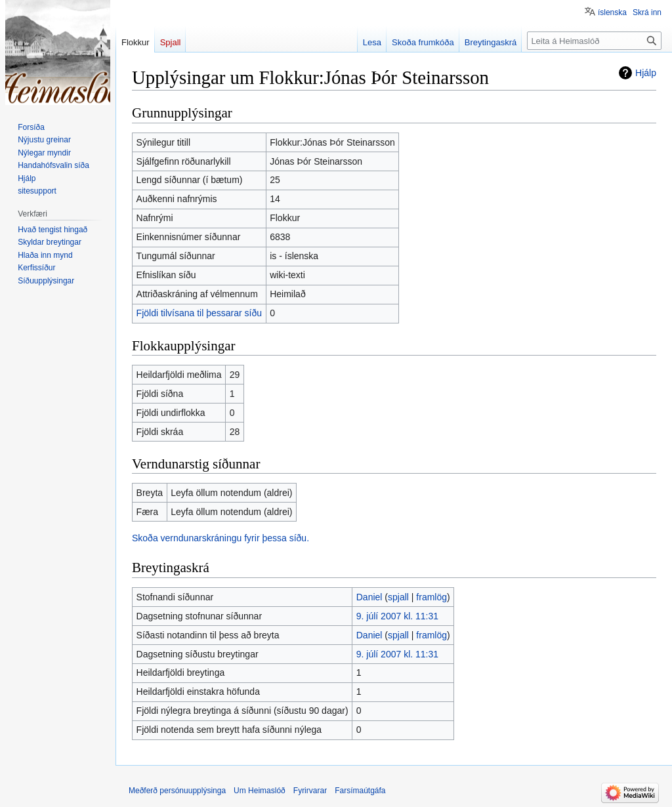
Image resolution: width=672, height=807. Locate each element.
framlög (431, 597)
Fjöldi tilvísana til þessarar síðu (199, 313)
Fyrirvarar (310, 791)
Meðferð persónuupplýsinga (177, 791)
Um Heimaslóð (260, 791)
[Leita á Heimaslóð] (594, 41)
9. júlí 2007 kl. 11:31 (397, 616)
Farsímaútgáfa (360, 791)
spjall (398, 597)
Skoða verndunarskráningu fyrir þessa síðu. (220, 538)
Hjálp (646, 73)
